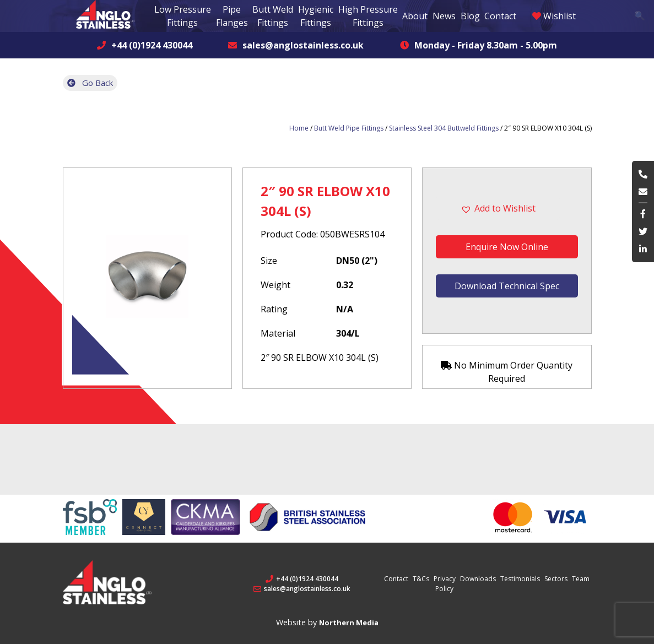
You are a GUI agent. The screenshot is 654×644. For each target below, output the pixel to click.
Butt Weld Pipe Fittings (349, 128)
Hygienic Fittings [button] (316, 16)
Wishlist (554, 16)
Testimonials (520, 579)
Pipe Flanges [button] (232, 16)
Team (581, 579)
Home (299, 128)
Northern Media (349, 623)
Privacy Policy (445, 584)
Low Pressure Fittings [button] (183, 16)
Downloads (478, 579)
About (415, 16)
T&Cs (421, 579)
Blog (470, 16)
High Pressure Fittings (368, 16)
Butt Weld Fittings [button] (273, 16)
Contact (500, 16)
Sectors (556, 579)
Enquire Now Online (507, 247)
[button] (507, 208)
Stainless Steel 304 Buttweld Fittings (444, 128)
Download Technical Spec (507, 285)
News (444, 16)
